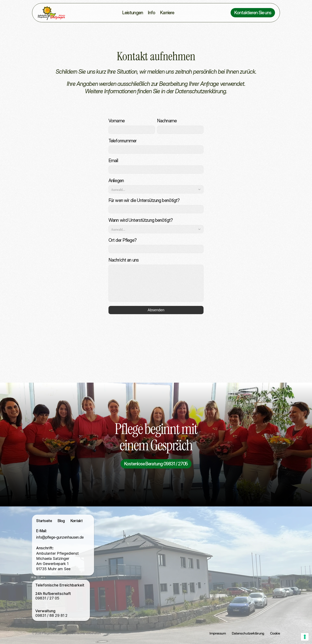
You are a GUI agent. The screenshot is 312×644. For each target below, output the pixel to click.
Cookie (275, 633)
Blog (61, 521)
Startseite (44, 521)
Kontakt (76, 521)
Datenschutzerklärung (248, 633)
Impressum (218, 633)
